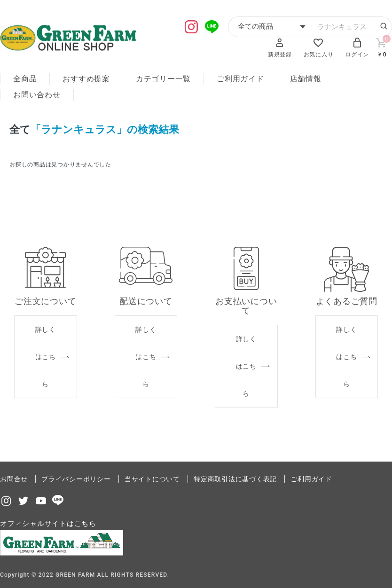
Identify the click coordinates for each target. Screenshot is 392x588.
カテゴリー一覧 (163, 79)
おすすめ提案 (86, 79)
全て (20, 129)
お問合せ (14, 477)
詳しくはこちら (46, 355)
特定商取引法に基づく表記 (235, 477)
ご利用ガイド (240, 79)
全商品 (25, 79)
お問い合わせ (37, 95)
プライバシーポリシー (76, 477)
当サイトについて (152, 477)
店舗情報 (306, 79)
